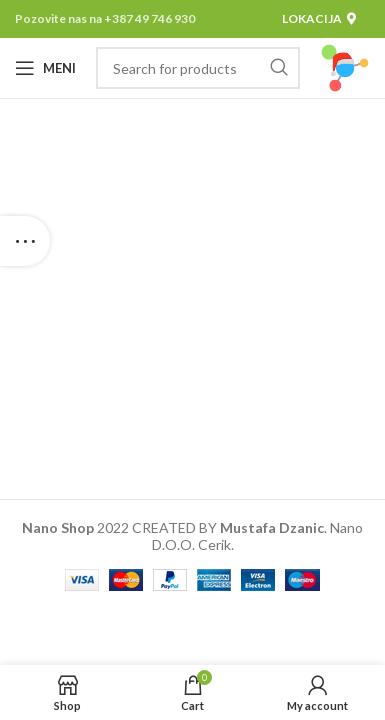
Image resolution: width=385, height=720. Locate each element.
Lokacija (319, 18)
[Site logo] (345, 66)
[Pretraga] (198, 68)
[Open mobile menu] (45, 68)
